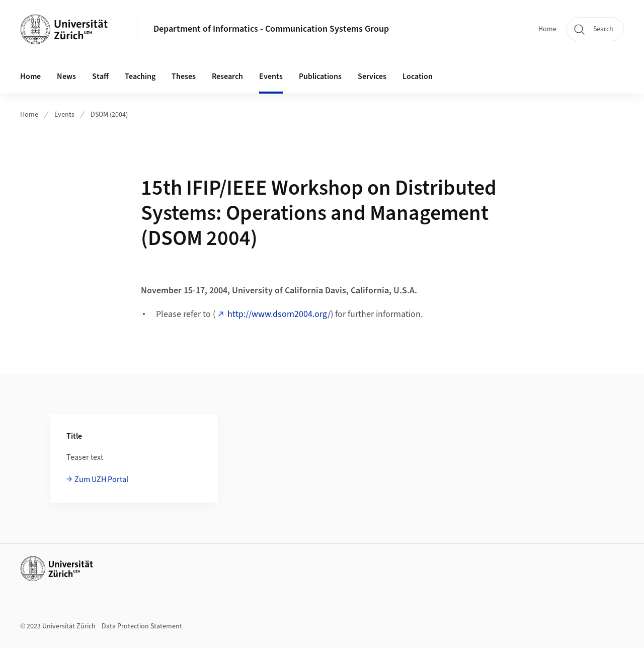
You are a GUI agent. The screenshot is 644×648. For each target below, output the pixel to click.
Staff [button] (100, 76)
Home (547, 29)
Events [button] (271, 76)
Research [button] (227, 76)
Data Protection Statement (142, 626)
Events (64, 115)
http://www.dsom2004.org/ (279, 314)
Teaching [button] (140, 76)
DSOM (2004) (109, 115)
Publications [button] (320, 76)
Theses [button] (184, 76)
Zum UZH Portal (101, 479)
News (66, 76)
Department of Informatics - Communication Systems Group (271, 29)
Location (418, 76)
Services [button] (372, 76)
